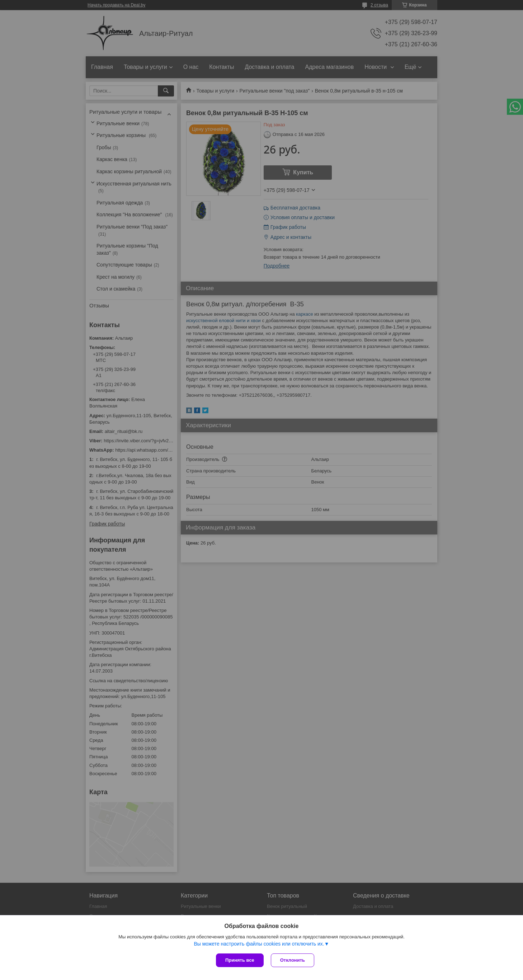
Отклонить (293, 960)
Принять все (240, 960)
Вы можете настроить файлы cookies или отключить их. (259, 944)
